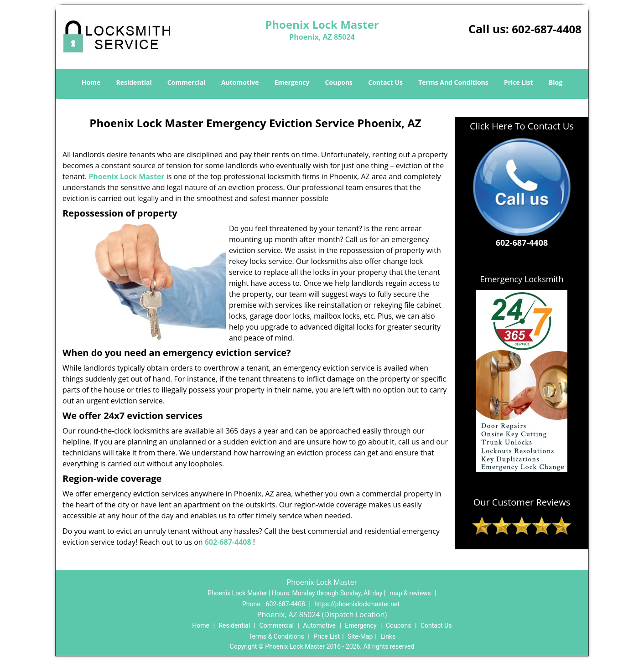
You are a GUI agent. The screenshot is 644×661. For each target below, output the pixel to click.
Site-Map (360, 636)
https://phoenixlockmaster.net (357, 604)
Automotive (240, 82)
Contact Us (385, 82)
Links (388, 636)
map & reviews (411, 593)
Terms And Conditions (453, 82)
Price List (519, 82)
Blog (556, 82)
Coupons (339, 82)
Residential (134, 82)
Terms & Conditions (276, 636)
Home (91, 82)
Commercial (187, 82)
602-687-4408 (547, 29)
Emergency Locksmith (522, 279)
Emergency (292, 82)
